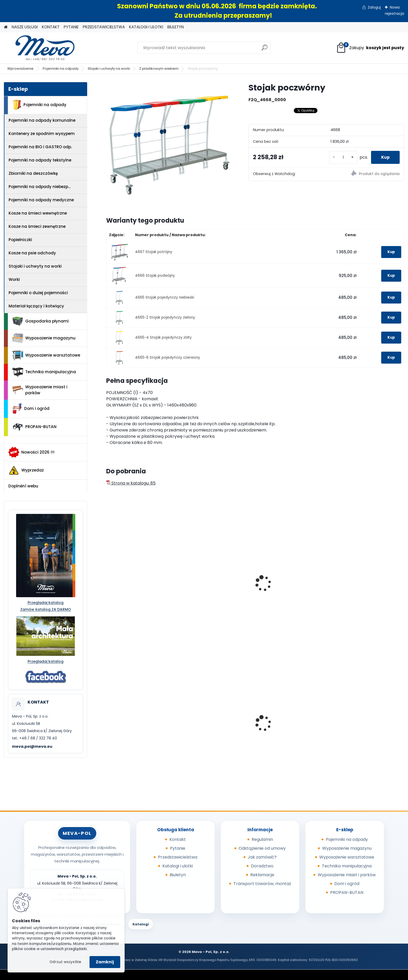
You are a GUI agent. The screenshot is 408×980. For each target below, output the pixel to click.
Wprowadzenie (20, 69)
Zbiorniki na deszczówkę (33, 173)
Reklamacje (262, 875)
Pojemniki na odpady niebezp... (40, 187)
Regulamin (262, 839)
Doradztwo (262, 866)
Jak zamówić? (262, 857)
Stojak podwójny (353, 591)
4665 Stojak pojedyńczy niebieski (165, 297)
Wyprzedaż (26, 470)
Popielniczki (20, 240)
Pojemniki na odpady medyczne (41, 200)
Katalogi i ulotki (178, 866)
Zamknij (105, 962)
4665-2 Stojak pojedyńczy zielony (165, 317)
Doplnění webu (23, 486)
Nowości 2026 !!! (31, 452)
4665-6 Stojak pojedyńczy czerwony (168, 357)
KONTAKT (51, 27)
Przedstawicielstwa (178, 857)
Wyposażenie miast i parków (40, 390)
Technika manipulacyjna (44, 372)
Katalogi (141, 924)
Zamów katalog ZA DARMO (46, 609)
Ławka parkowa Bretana (285, 728)
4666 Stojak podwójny (155, 276)
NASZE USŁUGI (25, 27)
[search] (264, 50)
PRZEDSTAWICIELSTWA (104, 27)
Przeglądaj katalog (46, 603)
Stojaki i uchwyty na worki (109, 69)
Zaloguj (374, 7)
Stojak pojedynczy (204, 591)
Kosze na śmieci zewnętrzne (37, 226)
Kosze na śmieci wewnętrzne (38, 213)
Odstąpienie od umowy (262, 848)
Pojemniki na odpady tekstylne (40, 160)
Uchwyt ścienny (126, 591)
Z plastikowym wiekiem (159, 69)
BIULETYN (176, 27)
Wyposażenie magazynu (44, 338)
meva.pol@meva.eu (32, 746)
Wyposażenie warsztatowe (46, 355)
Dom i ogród (31, 409)
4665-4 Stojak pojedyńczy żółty (163, 337)
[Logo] (40, 48)
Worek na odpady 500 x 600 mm (138, 730)
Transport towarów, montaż (262, 884)
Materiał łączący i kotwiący (36, 306)
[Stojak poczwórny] (169, 145)
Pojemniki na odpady (61, 69)
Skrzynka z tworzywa (206, 728)
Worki (14, 279)
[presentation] (108, 578)
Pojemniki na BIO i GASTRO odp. (40, 147)
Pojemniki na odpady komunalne (42, 120)
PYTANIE (71, 27)
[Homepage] (6, 27)
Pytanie (178, 848)
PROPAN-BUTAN (34, 427)
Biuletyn (178, 875)
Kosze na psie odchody (32, 253)
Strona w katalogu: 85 (131, 483)
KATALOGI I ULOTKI (146, 27)
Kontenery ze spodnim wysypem (42, 134)
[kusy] (342, 157)
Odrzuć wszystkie (65, 962)
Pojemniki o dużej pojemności (38, 293)
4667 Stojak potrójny (154, 252)
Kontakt (178, 839)
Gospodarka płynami (40, 321)
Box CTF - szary (352, 728)
